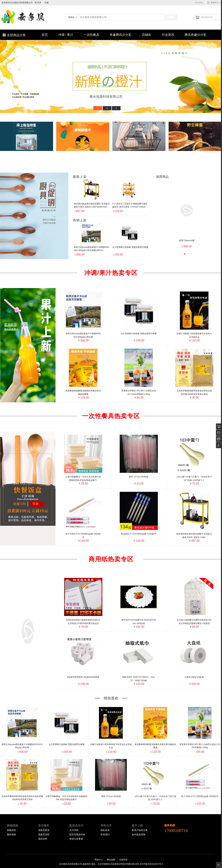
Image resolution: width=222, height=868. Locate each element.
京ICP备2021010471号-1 (151, 864)
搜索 (171, 17)
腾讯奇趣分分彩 (195, 35)
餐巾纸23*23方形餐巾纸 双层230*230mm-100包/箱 (139, 622)
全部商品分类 (16, 35)
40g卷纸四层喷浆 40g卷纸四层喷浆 (83, 677)
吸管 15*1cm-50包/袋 (139, 477)
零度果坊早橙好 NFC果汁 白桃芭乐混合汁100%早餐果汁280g (139, 392)
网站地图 (111, 860)
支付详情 (74, 830)
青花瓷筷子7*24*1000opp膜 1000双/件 (139, 534)
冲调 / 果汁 (66, 35)
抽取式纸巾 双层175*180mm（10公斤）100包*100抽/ (139, 679)
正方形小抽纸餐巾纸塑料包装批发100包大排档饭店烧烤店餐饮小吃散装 (194, 622)
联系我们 (105, 835)
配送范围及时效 (77, 835)
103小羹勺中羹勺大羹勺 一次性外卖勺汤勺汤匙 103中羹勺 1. (194, 478)
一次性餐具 (91, 35)
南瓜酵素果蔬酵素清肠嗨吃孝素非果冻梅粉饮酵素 (83, 392)
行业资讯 (168, 35)
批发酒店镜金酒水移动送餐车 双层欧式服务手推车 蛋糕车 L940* (194, 536)
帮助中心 (99, 860)
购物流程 (11, 830)
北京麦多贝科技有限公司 (76, 23)
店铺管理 (123, 860)
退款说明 (43, 839)
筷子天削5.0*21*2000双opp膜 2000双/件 (83, 536)
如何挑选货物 (139, 835)
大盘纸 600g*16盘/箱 (194, 677)
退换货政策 (44, 830)
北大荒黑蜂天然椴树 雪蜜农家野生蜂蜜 (139, 334)
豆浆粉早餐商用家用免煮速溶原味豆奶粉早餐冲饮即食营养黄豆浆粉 (194, 392)
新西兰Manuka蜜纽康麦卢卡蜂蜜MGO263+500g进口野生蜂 (83, 335)
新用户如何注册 (140, 830)
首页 (45, 35)
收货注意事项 (76, 839)
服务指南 (11, 835)
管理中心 (215, 3)
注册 (46, 3)
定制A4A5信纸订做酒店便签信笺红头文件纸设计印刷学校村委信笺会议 (83, 622)
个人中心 (199, 3)
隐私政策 (105, 830)
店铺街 (147, 35)
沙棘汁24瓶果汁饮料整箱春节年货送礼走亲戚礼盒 (194, 335)
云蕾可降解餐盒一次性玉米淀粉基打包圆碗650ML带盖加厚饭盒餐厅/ (83, 478)
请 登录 (37, 3)
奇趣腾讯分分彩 (121, 35)
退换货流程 (44, 835)
